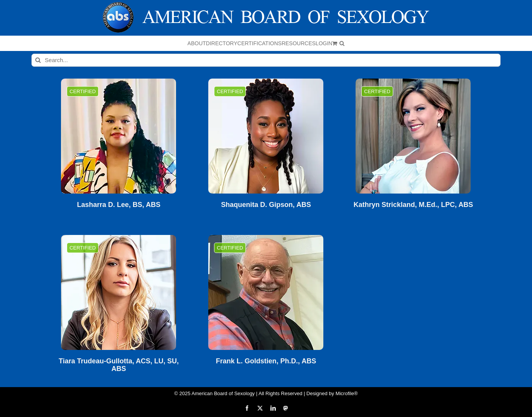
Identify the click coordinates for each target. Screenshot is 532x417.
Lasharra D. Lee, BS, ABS (119, 205)
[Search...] (266, 60)
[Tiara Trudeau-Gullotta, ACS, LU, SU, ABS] (119, 292)
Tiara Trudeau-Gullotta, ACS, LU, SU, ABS (119, 365)
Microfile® (347, 393)
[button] (342, 43)
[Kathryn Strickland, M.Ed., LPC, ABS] (413, 136)
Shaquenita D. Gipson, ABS (266, 205)
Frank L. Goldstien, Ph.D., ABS (266, 361)
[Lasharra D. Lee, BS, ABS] (119, 136)
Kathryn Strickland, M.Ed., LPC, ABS (413, 205)
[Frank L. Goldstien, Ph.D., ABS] (266, 292)
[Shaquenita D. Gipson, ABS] (266, 136)
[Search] (38, 60)
